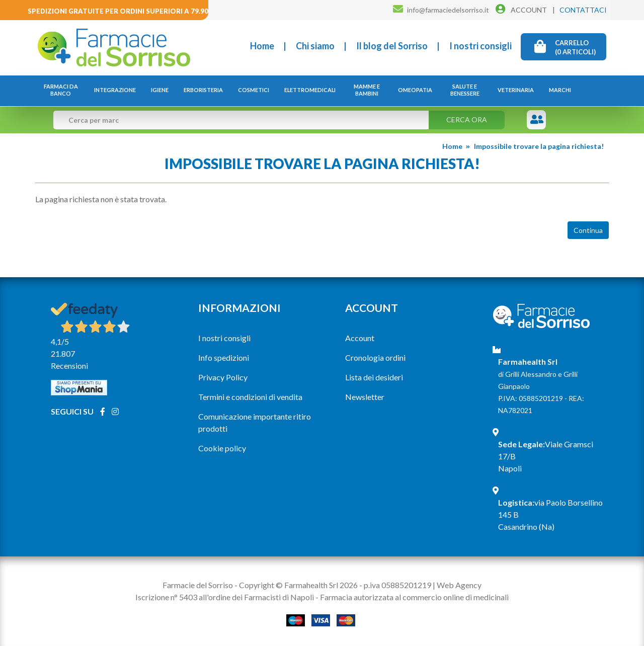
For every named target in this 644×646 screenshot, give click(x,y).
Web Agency (459, 585)
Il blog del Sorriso (392, 46)
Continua (588, 230)
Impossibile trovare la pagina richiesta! (539, 146)
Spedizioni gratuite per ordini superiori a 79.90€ (120, 11)
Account (360, 338)
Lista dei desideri (374, 377)
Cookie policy (222, 448)
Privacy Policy (223, 377)
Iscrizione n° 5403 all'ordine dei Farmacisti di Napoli (225, 597)
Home (262, 46)
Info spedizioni (224, 357)
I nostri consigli (480, 46)
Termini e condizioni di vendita (250, 397)
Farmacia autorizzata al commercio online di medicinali (414, 597)
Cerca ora (467, 119)
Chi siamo (315, 46)
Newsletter (365, 397)
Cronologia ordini (375, 357)
